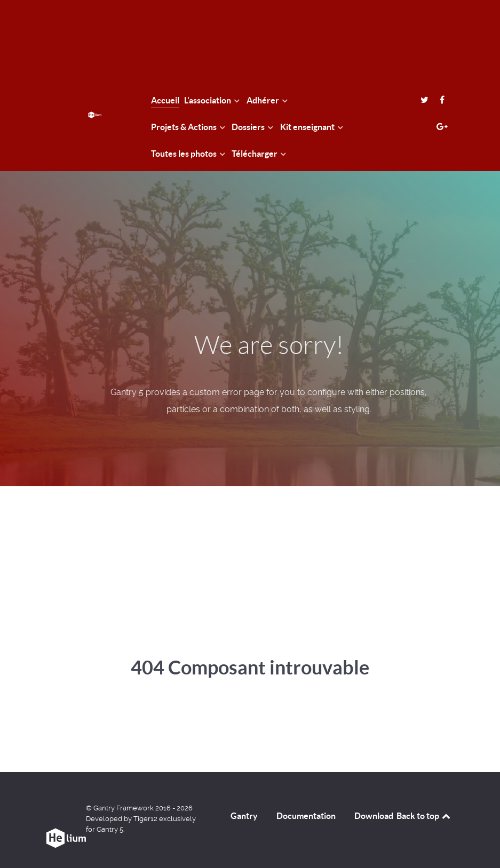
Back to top (424, 816)
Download (374, 816)
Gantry (244, 816)
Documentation (306, 816)
